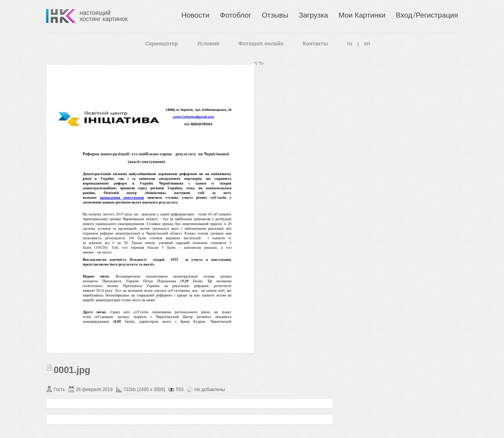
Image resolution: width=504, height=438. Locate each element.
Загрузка (313, 15)
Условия (208, 44)
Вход (404, 15)
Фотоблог (235, 15)
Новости (195, 15)
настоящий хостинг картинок (104, 16)
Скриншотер (162, 44)
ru (349, 44)
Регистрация (437, 15)
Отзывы (275, 15)
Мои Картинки (362, 15)
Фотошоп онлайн (261, 44)
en (367, 44)
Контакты (315, 44)
